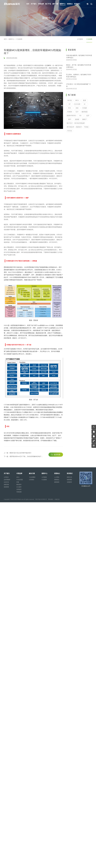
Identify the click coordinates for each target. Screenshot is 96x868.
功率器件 (19, 489)
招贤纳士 (57, 473)
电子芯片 (70, 127)
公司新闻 (80, 39)
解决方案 (32, 473)
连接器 (77, 123)
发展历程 (6, 484)
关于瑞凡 (7, 473)
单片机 (70, 104)
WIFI (70, 123)
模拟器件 (19, 484)
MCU (77, 104)
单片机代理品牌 (80, 127)
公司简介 (6, 477)
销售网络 (69, 480)
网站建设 (51, 499)
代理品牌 (19, 473)
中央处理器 (20, 480)
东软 (77, 112)
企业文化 (6, 482)
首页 (5, 39)
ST (70, 108)
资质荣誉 (6, 487)
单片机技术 (70, 131)
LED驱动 (32, 480)
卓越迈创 (57, 499)
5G (80, 119)
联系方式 (69, 477)
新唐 (84, 104)
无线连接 (19, 492)
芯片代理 (77, 108)
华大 (70, 112)
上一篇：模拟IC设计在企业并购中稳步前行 (18, 472)
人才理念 (57, 477)
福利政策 (57, 482)
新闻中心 (12, 39)
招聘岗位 (57, 480)
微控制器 (85, 116)
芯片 (77, 116)
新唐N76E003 (71, 119)
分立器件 (19, 487)
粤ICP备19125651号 (41, 499)
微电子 (84, 123)
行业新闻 (19, 39)
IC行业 (70, 135)
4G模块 (70, 116)
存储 (18, 482)
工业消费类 (32, 477)
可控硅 (86, 131)
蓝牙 (88, 119)
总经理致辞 (7, 480)
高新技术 (79, 131)
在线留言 (69, 482)
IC (85, 108)
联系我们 (70, 473)
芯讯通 (84, 112)
